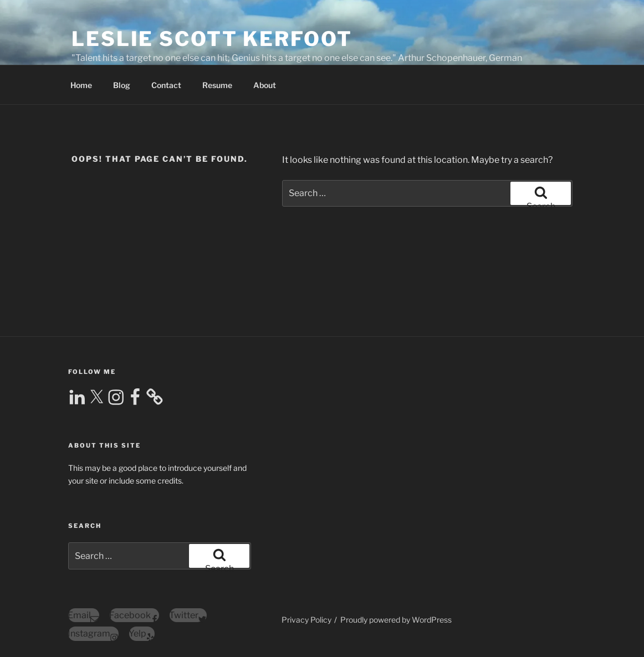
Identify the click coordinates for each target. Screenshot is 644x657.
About (265, 85)
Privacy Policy (306, 620)
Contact (166, 85)
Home (81, 85)
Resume (217, 85)
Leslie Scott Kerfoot (212, 39)
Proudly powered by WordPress (396, 620)
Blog (122, 85)
